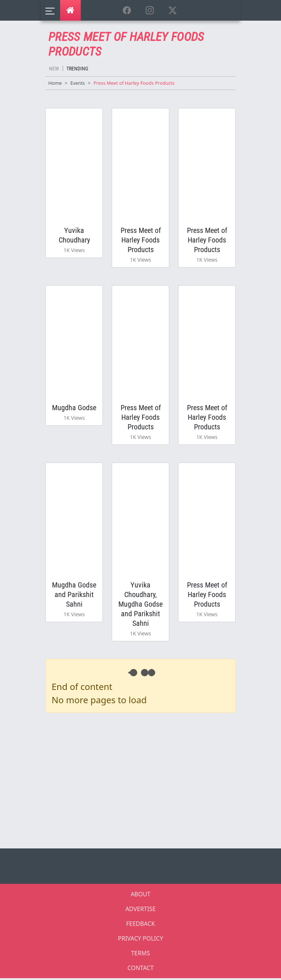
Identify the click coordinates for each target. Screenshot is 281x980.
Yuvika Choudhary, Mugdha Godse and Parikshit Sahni (140, 606)
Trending (77, 69)
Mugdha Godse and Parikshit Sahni (74, 596)
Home (55, 83)
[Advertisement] (145, 781)
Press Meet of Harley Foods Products (141, 240)
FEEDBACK (140, 925)
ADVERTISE (140, 911)
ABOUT (140, 896)
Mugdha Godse (74, 408)
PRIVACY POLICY (140, 940)
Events (78, 83)
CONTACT (140, 970)
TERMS (140, 955)
